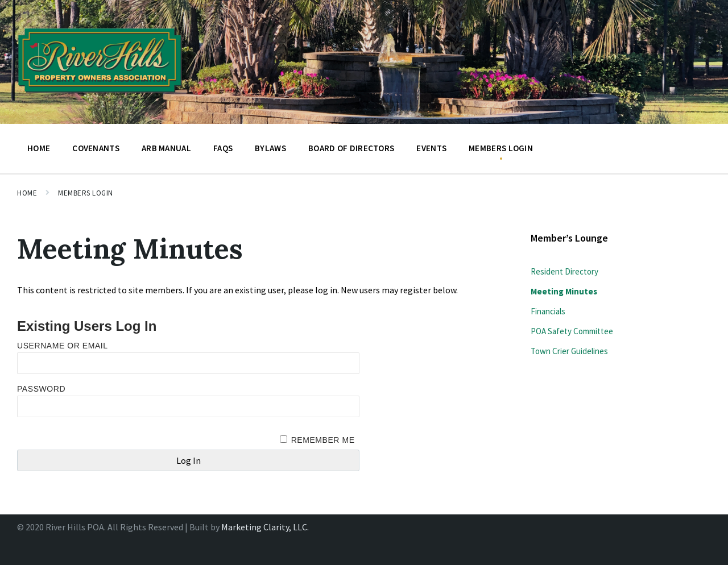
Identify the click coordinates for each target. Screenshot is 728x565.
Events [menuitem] (431, 148)
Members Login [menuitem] (501, 148)
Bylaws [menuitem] (270, 148)
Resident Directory (564, 271)
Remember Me (323, 440)
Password (41, 389)
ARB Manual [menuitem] (166, 148)
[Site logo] (100, 96)
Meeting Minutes (564, 291)
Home (27, 193)
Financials (548, 311)
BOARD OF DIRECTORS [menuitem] (351, 148)
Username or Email (63, 346)
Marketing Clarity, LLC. (265, 527)
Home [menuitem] (39, 148)
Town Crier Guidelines (569, 351)
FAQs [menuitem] (223, 148)
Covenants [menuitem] (96, 148)
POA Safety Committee (572, 331)
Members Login (86, 193)
